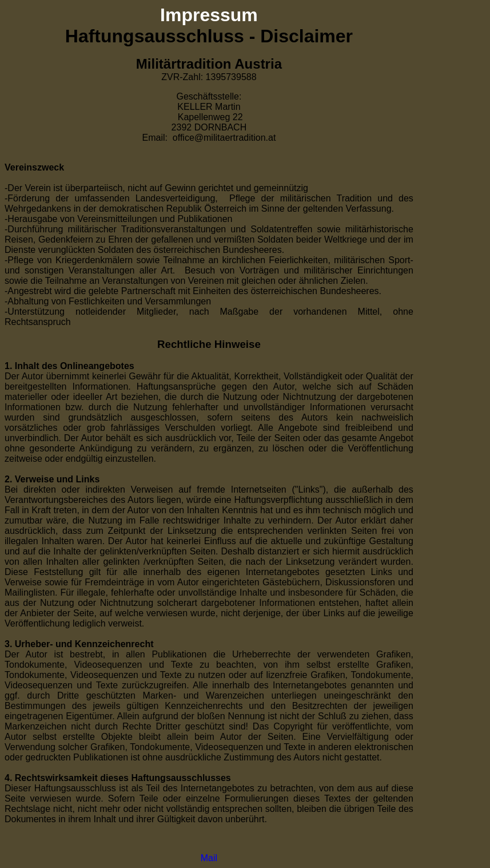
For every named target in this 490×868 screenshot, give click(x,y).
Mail (209, 858)
